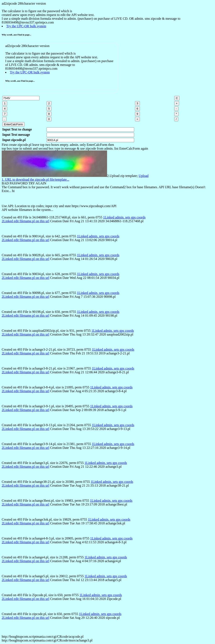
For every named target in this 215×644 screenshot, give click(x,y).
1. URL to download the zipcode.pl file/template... (35, 180)
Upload (144, 176)
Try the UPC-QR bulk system (26, 26)
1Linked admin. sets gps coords (124, 217)
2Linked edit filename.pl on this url (26, 221)
